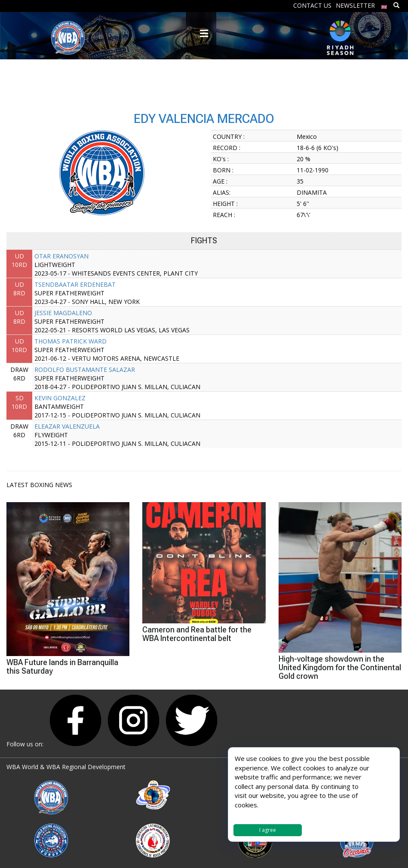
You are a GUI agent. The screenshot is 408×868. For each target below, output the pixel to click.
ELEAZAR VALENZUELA (67, 426)
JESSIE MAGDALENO (63, 313)
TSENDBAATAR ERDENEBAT (75, 284)
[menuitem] (384, 5)
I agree (268, 830)
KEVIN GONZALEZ (60, 398)
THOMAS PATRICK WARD (71, 341)
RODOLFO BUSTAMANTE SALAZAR (85, 370)
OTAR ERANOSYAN (61, 256)
